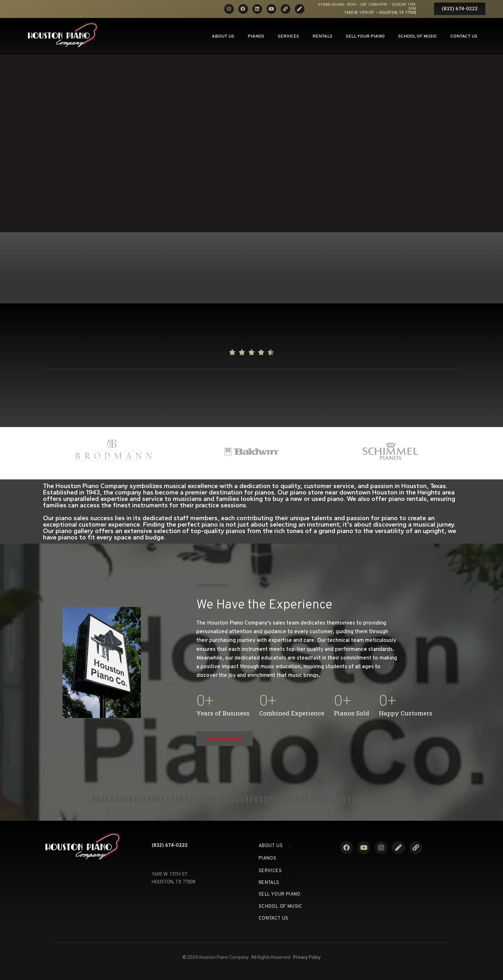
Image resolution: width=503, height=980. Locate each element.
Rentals (322, 36)
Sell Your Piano (365, 36)
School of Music (418, 36)
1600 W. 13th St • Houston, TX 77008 (380, 13)
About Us (223, 36)
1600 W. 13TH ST (170, 874)
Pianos (256, 36)
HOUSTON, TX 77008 (174, 882)
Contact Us (464, 36)
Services (288, 36)
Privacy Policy (307, 957)
